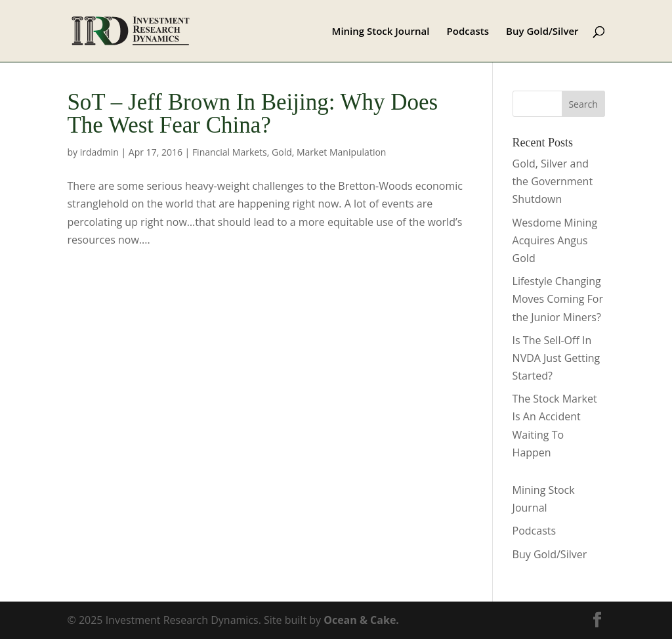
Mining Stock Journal (381, 32)
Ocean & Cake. (361, 620)
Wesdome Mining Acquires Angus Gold (555, 240)
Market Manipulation (341, 152)
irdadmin (99, 152)
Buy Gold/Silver (542, 32)
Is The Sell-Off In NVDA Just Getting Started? (556, 358)
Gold (282, 152)
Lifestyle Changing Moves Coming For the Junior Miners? (558, 299)
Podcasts (468, 32)
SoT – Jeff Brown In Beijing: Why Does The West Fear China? (252, 114)
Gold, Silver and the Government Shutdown (553, 181)
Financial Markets (230, 152)
